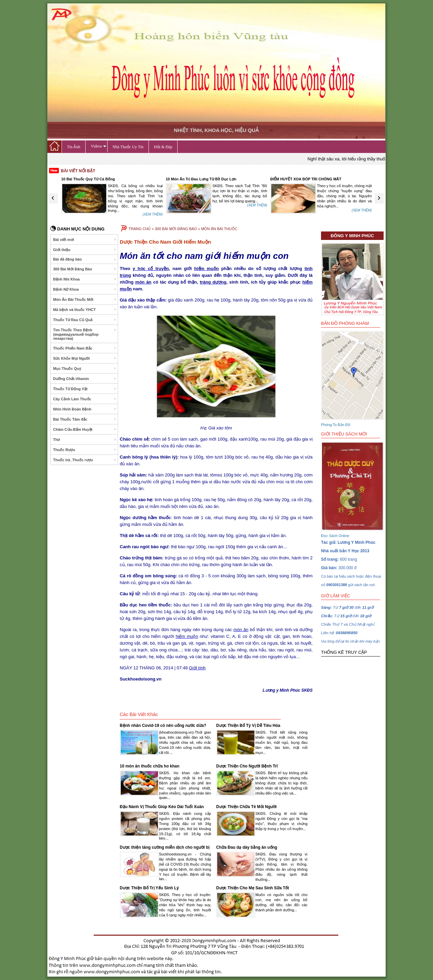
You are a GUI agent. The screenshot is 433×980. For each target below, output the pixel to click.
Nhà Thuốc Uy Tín (128, 147)
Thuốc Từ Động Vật (85, 389)
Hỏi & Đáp (163, 147)
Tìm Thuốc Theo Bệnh (85, 334)
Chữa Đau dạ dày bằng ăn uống (247, 847)
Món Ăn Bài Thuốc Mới (85, 299)
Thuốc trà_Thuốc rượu (85, 460)
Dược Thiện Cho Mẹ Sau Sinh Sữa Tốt (253, 888)
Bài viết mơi (85, 240)
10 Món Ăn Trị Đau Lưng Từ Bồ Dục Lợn (201, 179)
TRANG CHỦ (140, 229)
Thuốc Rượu (85, 450)
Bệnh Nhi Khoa (85, 279)
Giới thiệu (85, 250)
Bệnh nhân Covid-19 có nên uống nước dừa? (163, 726)
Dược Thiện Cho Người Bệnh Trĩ (247, 766)
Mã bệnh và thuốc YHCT (85, 310)
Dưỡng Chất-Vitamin (85, 379)
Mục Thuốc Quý (85, 369)
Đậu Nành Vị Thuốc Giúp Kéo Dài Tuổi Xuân (162, 807)
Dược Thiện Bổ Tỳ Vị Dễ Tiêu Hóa (248, 726)
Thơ (85, 440)
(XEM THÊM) (153, 214)
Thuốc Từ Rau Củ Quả (85, 320)
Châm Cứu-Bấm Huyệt (85, 429)
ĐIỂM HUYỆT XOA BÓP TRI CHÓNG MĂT (306, 179)
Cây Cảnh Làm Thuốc (85, 399)
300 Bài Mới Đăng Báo (85, 269)
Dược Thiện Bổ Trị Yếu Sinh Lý (149, 888)
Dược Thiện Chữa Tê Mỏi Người (246, 807)
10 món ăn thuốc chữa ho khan (150, 766)
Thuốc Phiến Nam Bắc (85, 348)
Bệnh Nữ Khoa (85, 289)
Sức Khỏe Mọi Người (85, 358)
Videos (98, 146)
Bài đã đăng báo (85, 259)
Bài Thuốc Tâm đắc (85, 419)
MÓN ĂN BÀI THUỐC (219, 229)
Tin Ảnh (74, 147)
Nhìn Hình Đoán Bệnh (85, 409)
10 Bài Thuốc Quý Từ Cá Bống (88, 179)
